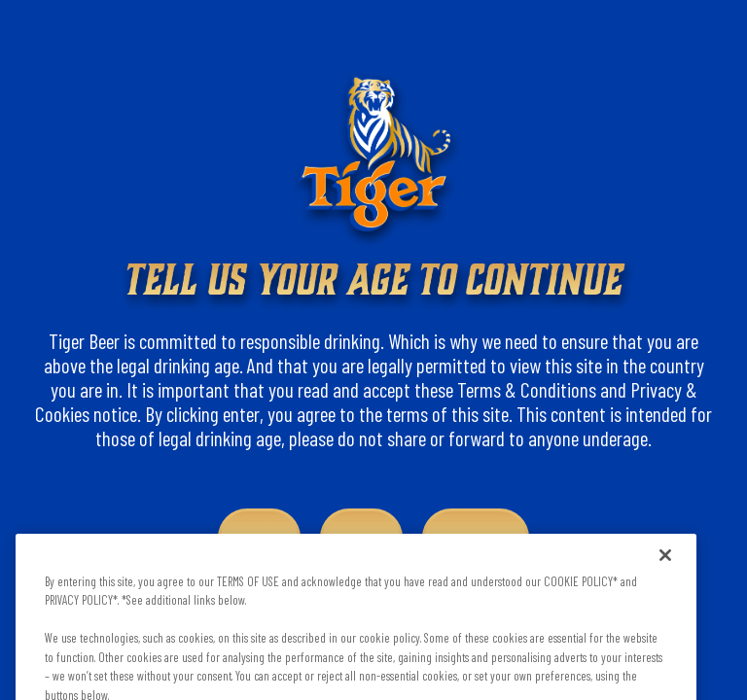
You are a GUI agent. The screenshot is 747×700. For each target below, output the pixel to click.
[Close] (665, 561)
